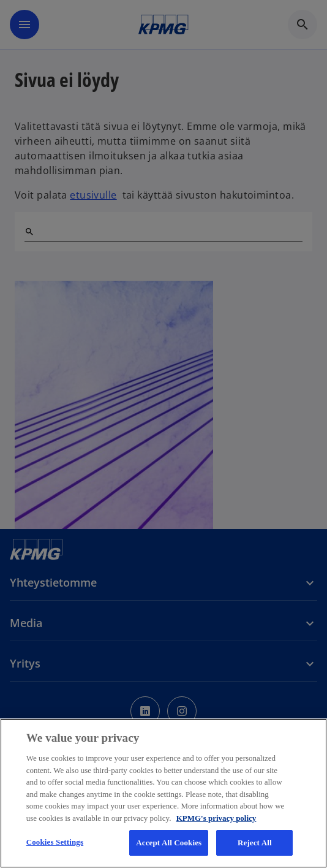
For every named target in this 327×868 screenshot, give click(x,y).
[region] (163, 793)
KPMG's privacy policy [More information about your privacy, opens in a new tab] (216, 818)
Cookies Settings (55, 842)
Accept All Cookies (169, 843)
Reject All (255, 843)
